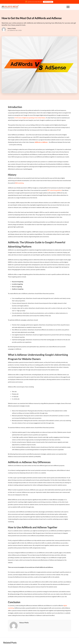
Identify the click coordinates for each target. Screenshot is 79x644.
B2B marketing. (19, 183)
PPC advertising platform (55, 190)
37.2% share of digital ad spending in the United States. (30, 118)
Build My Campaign (48, 2)
